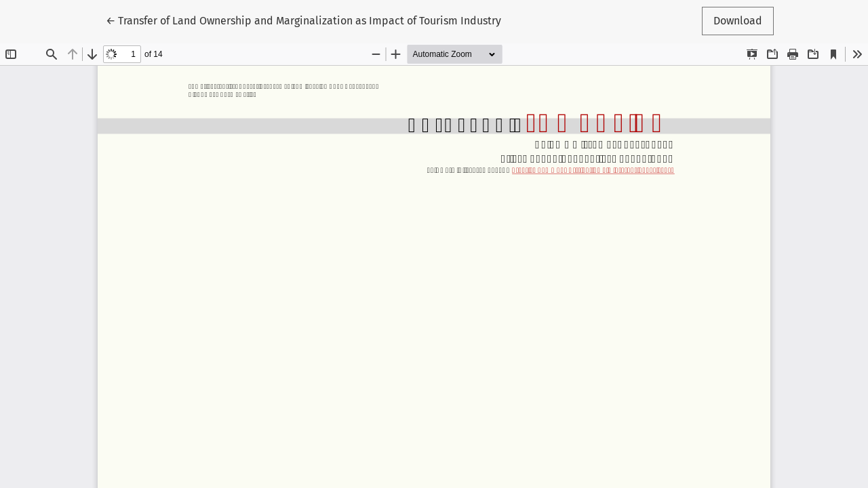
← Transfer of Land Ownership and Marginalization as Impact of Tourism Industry (303, 20)
